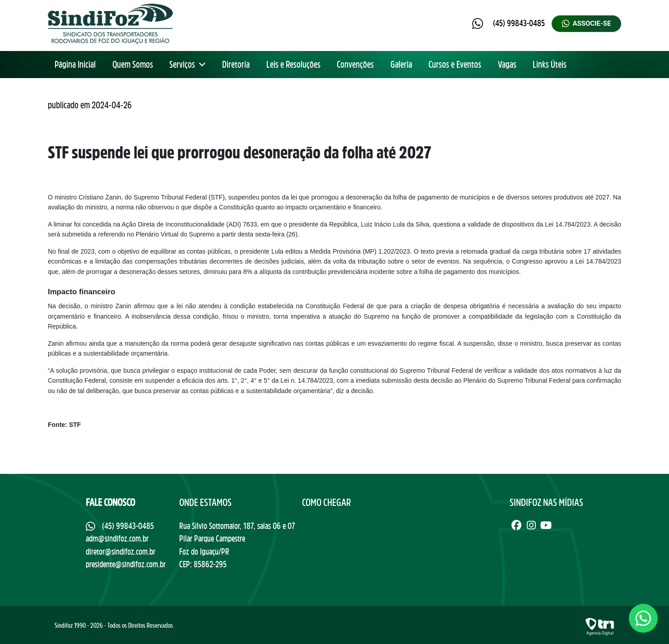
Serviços (188, 64)
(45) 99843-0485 (519, 23)
